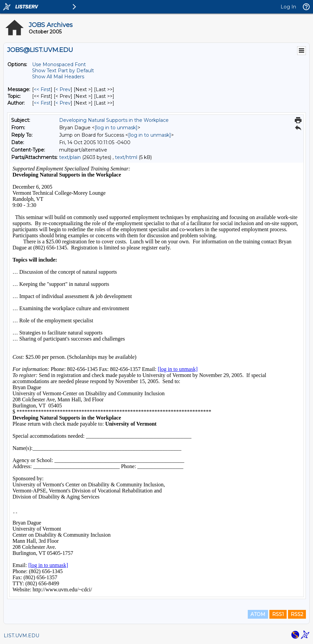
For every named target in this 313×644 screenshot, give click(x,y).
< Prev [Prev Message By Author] (63, 103)
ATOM (258, 614)
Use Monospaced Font (59, 64)
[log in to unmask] (116, 128)
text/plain (70, 157)
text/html (126, 157)
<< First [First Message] (42, 89)
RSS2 (297, 614)
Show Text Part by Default (63, 71)
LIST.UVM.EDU (21, 636)
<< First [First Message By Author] (42, 103)
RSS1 (278, 614)
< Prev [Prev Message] (63, 89)
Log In (288, 7)
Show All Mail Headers (58, 77)
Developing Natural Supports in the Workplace (114, 120)
